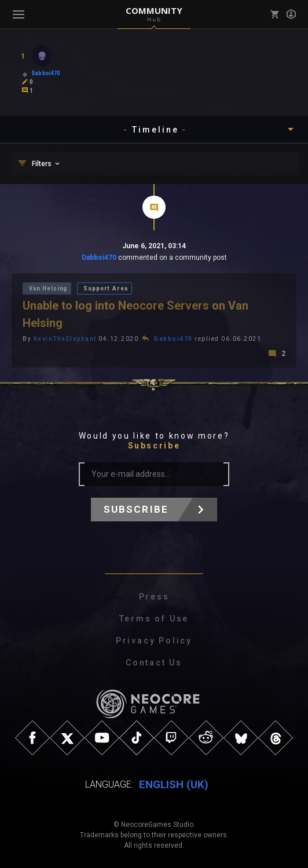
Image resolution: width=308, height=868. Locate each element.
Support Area (105, 288)
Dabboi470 (99, 258)
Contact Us (154, 663)
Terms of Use (154, 619)
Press (154, 597)
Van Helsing (48, 288)
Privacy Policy (154, 641)
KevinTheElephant (65, 339)
